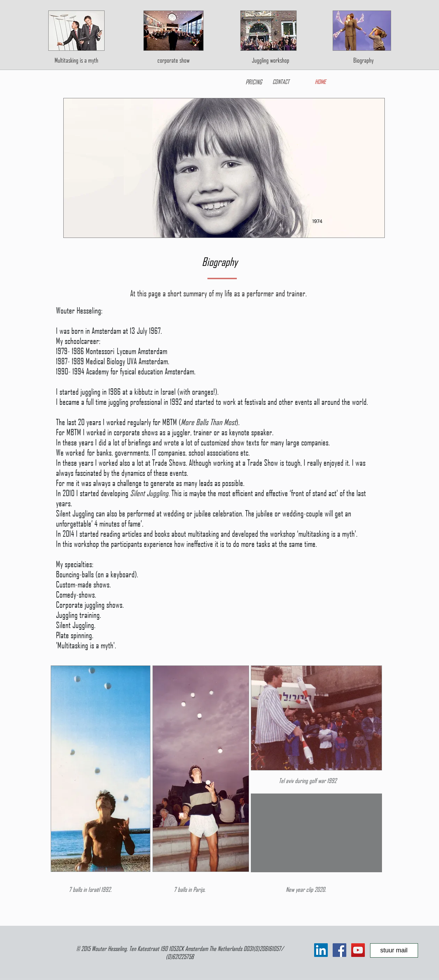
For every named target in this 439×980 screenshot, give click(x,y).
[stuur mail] (394, 950)
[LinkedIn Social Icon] (321, 950)
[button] (224, 168)
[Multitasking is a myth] (76, 60)
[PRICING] (254, 82)
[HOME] (321, 82)
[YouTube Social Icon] (358, 950)
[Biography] (364, 60)
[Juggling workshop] (271, 60)
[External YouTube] (316, 833)
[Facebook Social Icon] (339, 950)
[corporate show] (174, 60)
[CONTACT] (281, 82)
